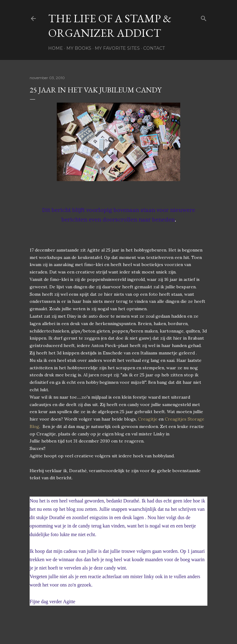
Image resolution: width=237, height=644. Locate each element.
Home (56, 48)
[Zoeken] (204, 17)
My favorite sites (117, 48)
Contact (154, 48)
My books (79, 48)
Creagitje (148, 419)
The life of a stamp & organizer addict (110, 26)
